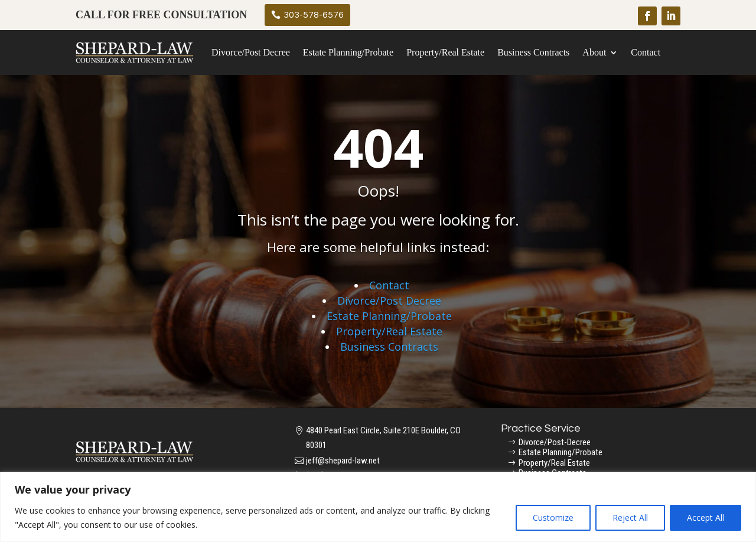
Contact (646, 52)
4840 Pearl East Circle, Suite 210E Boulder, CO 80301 (383, 438)
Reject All (630, 517)
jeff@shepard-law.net (343, 461)
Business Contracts (533, 52)
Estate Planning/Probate (348, 52)
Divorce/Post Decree (251, 52)
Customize (553, 517)
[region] (378, 507)
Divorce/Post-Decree (555, 442)
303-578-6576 (314, 15)
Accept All (706, 517)
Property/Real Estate (445, 52)
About (594, 52)
